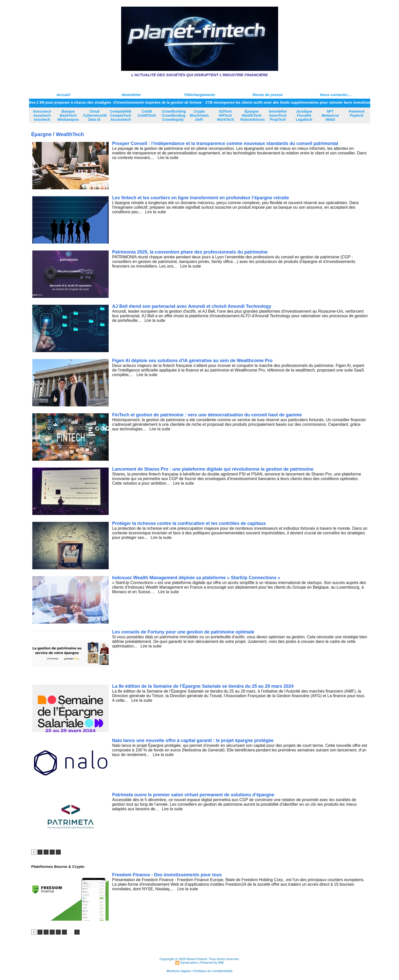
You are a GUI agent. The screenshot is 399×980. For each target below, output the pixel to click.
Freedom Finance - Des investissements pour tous (167, 875)
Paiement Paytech (357, 113)
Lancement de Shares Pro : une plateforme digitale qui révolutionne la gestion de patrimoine (213, 469)
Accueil (63, 95)
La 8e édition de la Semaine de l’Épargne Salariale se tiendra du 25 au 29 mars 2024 (203, 686)
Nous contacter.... (336, 95)
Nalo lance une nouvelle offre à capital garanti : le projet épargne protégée (193, 740)
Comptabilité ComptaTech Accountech (121, 115)
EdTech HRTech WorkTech (225, 115)
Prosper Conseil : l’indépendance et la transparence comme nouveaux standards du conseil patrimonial (225, 143)
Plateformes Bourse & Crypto (58, 866)
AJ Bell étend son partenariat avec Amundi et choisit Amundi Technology (192, 306)
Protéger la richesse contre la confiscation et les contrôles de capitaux (189, 523)
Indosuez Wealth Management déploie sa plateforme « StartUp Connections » (196, 578)
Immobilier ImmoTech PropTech (278, 115)
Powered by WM (212, 963)
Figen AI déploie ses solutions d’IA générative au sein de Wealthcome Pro (192, 361)
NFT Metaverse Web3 (330, 115)
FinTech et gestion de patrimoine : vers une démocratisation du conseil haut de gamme (207, 415)
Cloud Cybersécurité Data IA (95, 115)
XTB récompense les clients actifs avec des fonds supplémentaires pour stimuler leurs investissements (296, 102)
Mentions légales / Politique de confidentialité (199, 971)
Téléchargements (199, 95)
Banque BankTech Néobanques (68, 115)
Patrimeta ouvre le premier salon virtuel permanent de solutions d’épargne (193, 795)
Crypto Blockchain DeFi (199, 115)
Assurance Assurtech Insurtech (42, 115)
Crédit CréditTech (147, 113)
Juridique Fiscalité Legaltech (304, 115)
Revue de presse (268, 95)
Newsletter (131, 95)
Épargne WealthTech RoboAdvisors (253, 115)
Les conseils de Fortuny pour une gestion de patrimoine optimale (183, 632)
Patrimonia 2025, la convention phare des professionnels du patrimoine (190, 252)
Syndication (189, 963)
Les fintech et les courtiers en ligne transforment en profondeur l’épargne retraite (201, 198)
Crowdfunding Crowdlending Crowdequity (174, 115)
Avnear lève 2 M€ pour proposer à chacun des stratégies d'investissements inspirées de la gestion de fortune (112, 102)
